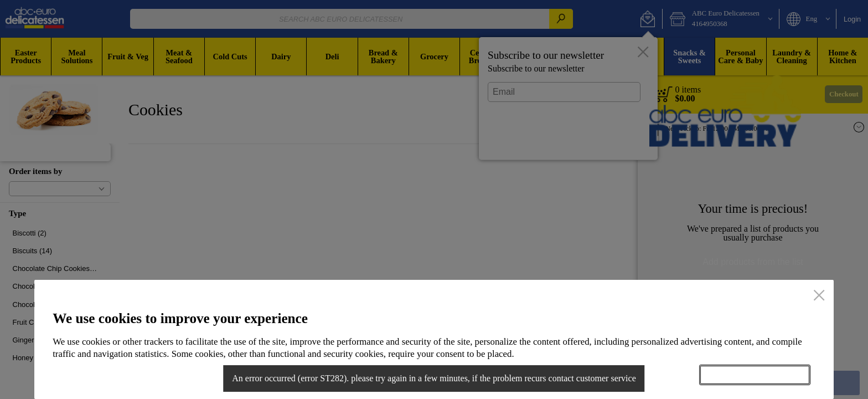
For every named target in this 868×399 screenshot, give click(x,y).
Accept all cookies (755, 374)
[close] (819, 296)
